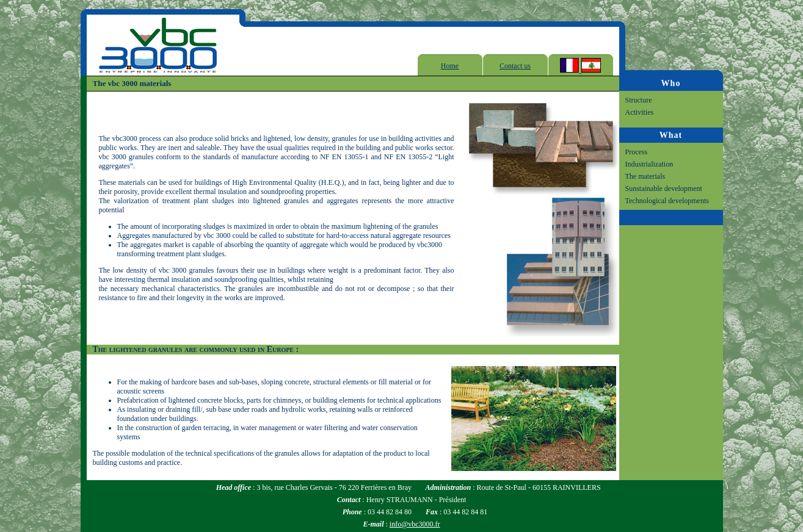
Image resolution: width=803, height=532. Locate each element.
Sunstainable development (664, 189)
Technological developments (667, 201)
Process (637, 152)
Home (450, 66)
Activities (640, 112)
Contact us (515, 66)
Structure (639, 100)
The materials (645, 176)
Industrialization (649, 164)
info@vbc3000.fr (415, 524)
